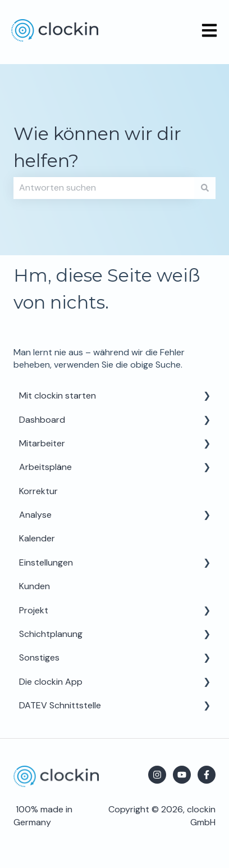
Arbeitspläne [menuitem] (45, 467)
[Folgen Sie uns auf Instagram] (157, 775)
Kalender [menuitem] (37, 538)
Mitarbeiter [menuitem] (42, 443)
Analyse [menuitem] (35, 515)
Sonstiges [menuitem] (39, 657)
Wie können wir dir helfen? (97, 147)
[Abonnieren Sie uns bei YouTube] (182, 775)
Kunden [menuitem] (35, 586)
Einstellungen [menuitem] (46, 562)
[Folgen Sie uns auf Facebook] (207, 775)
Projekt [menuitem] (34, 610)
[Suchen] (205, 188)
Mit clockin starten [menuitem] (58, 395)
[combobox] (104, 188)
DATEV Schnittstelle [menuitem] (60, 705)
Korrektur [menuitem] (38, 491)
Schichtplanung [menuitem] (51, 634)
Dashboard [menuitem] (42, 420)
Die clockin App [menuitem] (51, 682)
